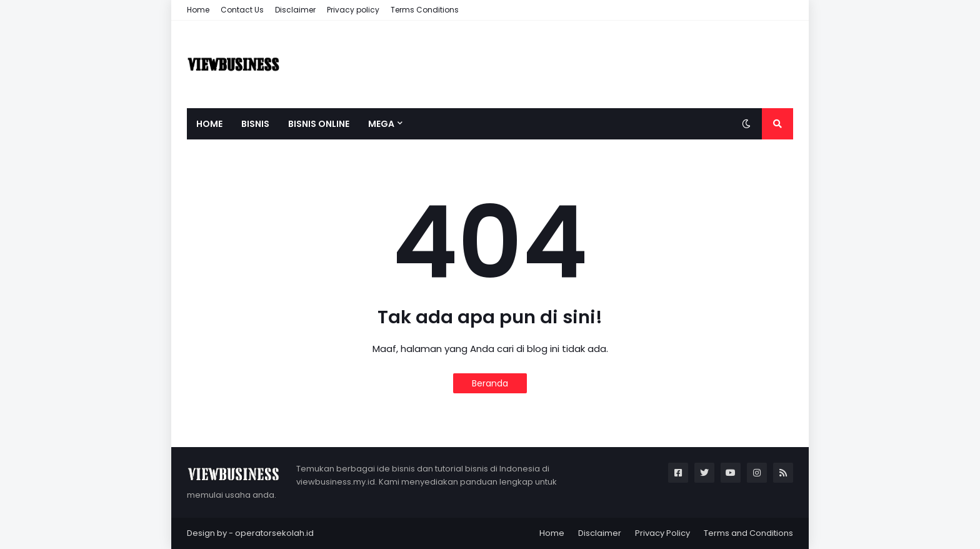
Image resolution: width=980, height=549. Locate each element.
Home (198, 10)
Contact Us (242, 10)
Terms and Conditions (748, 533)
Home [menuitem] (209, 124)
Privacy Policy (662, 533)
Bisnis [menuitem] (255, 124)
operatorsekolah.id (274, 533)
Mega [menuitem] (381, 124)
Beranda (490, 383)
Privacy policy (353, 10)
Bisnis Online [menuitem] (319, 124)
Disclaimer (295, 10)
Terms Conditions (425, 10)
